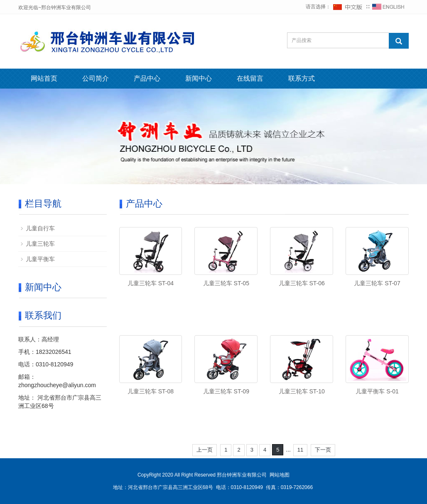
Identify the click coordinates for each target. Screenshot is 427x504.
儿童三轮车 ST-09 (226, 391)
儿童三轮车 (40, 244)
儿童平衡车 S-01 (377, 391)
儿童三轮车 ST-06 (302, 283)
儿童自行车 (40, 228)
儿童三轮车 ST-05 (226, 283)
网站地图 (280, 475)
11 (300, 450)
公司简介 (96, 78)
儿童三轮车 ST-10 (302, 391)
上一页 (205, 450)
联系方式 (302, 78)
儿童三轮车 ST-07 (377, 283)
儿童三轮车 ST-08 (151, 391)
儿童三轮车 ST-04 (151, 283)
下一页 (323, 450)
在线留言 (250, 78)
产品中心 (147, 78)
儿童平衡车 (40, 259)
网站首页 (44, 78)
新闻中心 (199, 78)
